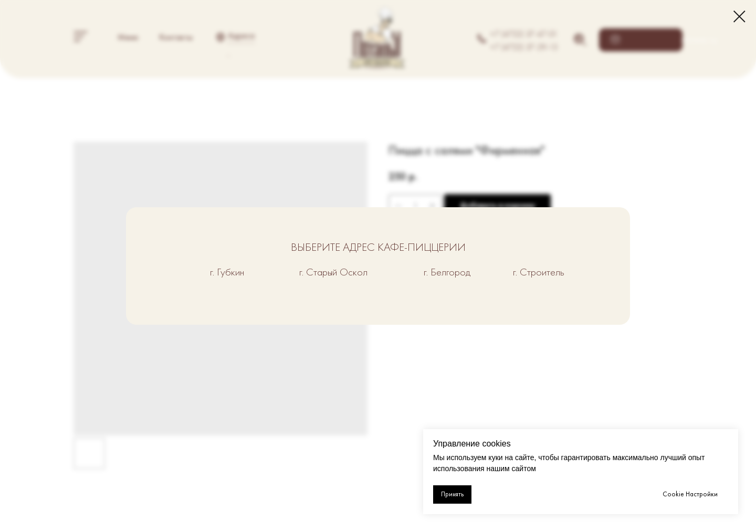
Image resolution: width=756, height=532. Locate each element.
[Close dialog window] (739, 17)
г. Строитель (539, 272)
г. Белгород (447, 272)
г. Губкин (227, 272)
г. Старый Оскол (333, 272)
